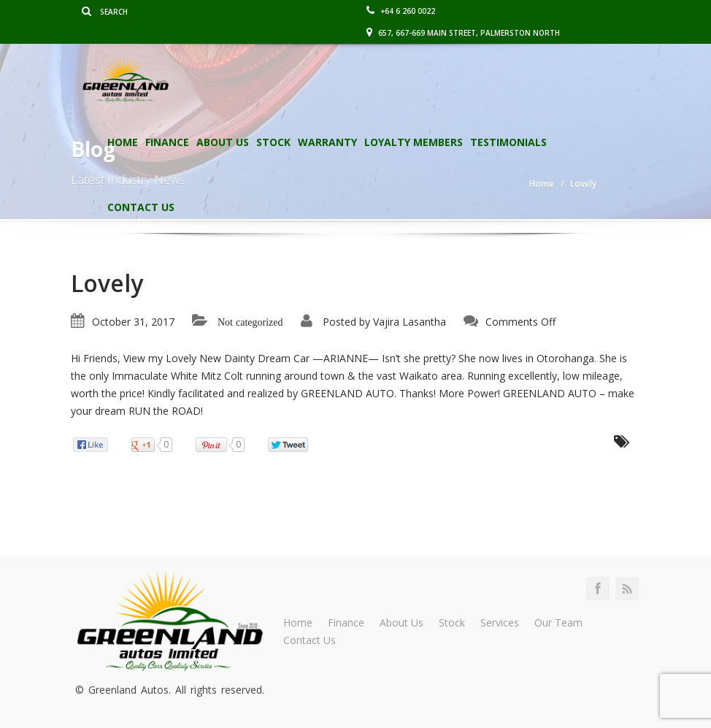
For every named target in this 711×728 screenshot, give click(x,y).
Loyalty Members (414, 142)
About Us (223, 142)
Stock (273, 142)
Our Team (558, 622)
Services (500, 622)
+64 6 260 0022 (401, 11)
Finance (167, 142)
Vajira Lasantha (410, 322)
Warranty (327, 142)
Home (123, 142)
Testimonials (508, 142)
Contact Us (141, 207)
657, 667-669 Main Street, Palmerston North (463, 33)
